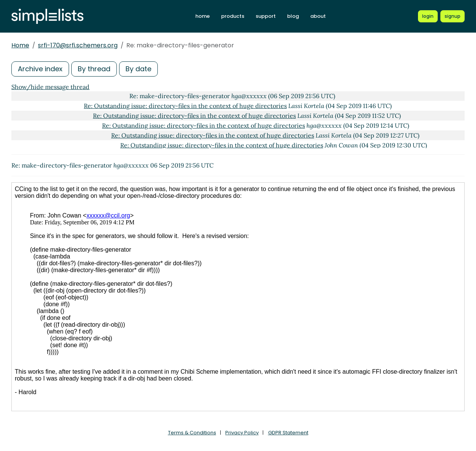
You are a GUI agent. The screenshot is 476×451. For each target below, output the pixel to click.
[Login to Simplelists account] (428, 16)
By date (138, 69)
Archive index (40, 69)
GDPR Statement (288, 433)
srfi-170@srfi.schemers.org (78, 45)
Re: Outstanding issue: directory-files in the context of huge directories (185, 106)
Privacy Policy (242, 433)
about (318, 16)
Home (20, 45)
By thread (94, 69)
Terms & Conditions (192, 433)
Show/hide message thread (50, 87)
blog (293, 16)
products (233, 16)
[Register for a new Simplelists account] (452, 16)
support (266, 16)
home (203, 16)
